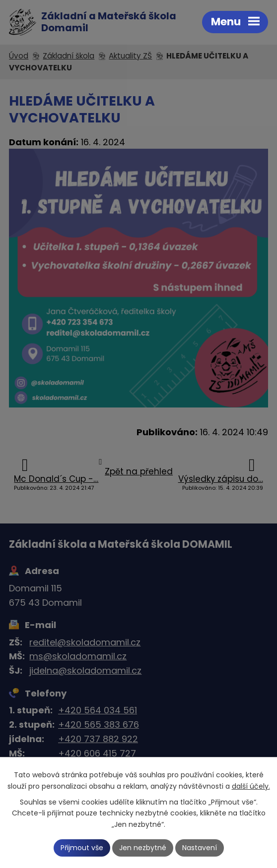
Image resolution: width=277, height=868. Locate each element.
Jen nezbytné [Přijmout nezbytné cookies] (143, 848)
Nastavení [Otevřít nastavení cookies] (200, 848)
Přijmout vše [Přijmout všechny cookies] (82, 848)
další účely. (251, 786)
